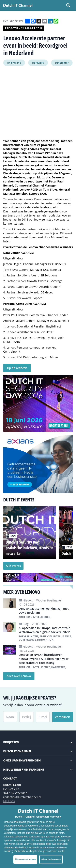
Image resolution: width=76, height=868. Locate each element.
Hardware (38, 63)
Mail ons (9, 801)
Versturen (62, 717)
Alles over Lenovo (19, 676)
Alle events (13, 566)
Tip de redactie (17, 368)
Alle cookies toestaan (25, 859)
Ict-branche (14, 63)
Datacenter (62, 63)
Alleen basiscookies (51, 859)
